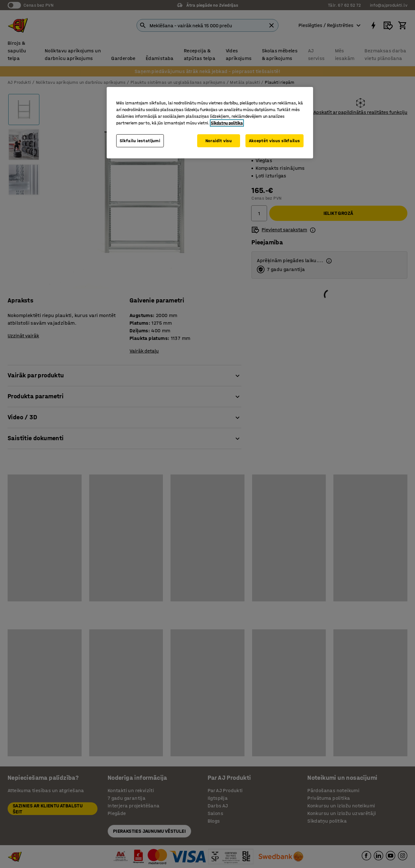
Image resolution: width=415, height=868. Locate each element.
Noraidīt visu (219, 141)
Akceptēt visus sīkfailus (274, 141)
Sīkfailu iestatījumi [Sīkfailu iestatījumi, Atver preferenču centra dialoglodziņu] (140, 141)
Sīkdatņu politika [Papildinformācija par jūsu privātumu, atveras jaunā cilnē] (227, 123)
